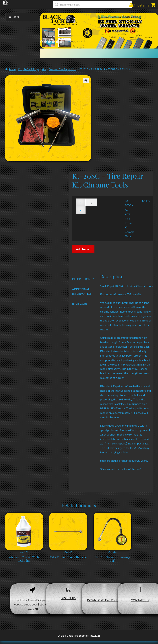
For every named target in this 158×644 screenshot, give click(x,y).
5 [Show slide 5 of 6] (57, 42)
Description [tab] (81, 279)
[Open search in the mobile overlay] (92, 5)
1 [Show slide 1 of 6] (41, 42)
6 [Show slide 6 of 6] (61, 42)
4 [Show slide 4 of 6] (53, 42)
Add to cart (83, 249)
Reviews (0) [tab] (80, 304)
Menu (14, 17)
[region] (99, 31)
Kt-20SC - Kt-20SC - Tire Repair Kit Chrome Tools (130, 218)
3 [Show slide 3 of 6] (49, 42)
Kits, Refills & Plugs (29, 69)
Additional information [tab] (82, 291)
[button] (86, 80)
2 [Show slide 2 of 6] (45, 42)
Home (12, 69)
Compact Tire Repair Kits (62, 69)
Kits (44, 69)
